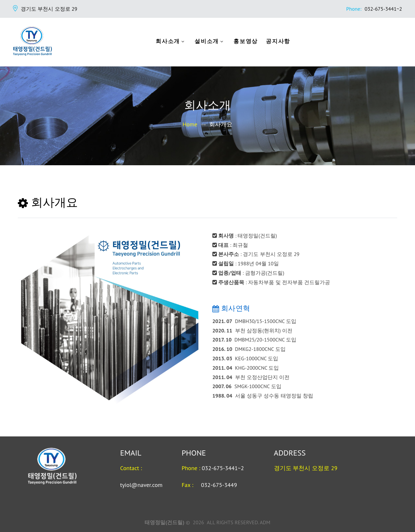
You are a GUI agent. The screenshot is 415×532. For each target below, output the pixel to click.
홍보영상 (253, 41)
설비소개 (214, 41)
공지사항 (285, 41)
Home (190, 124)
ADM (265, 522)
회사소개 (175, 41)
